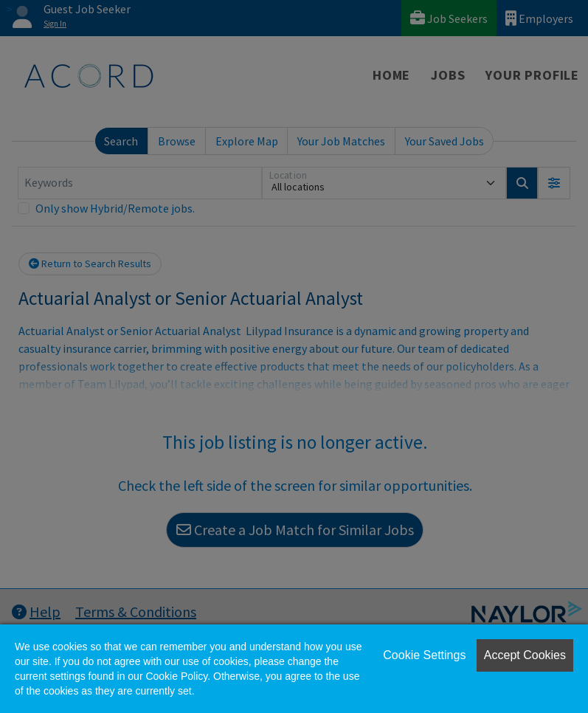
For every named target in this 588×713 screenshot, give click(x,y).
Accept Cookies (525, 655)
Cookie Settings (424, 655)
